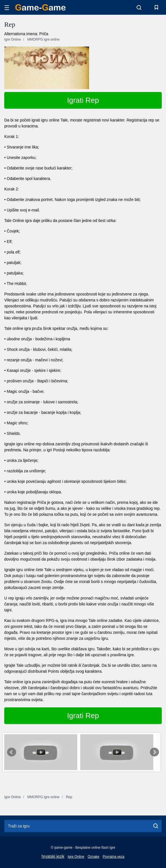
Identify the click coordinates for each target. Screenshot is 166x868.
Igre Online (76, 857)
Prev (12, 752)
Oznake (93, 857)
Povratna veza (114, 857)
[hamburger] (7, 8)
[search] (156, 826)
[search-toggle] (139, 7)
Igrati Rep (83, 100)
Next (154, 752)
